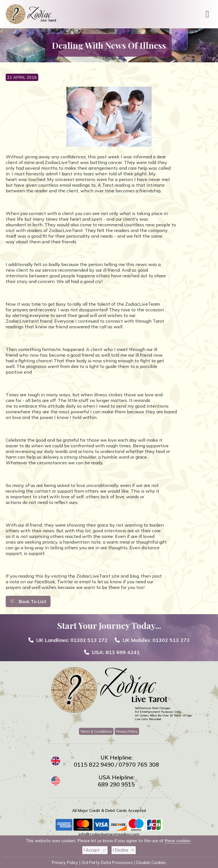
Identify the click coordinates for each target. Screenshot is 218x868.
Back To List (28, 601)
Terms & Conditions (96, 731)
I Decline (124, 850)
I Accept (95, 850)
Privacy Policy (127, 731)
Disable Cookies (151, 863)
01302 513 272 (89, 640)
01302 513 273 (171, 640)
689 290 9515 (116, 784)
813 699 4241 (123, 652)
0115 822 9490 (94, 764)
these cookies (177, 841)
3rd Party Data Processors (107, 863)
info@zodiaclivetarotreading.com (109, 834)
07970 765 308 (139, 764)
